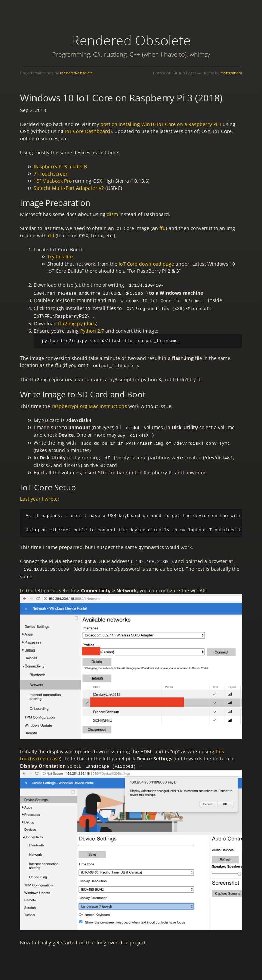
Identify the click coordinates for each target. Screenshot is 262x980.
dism (112, 214)
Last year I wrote (39, 495)
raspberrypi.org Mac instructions (89, 404)
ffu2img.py (70, 322)
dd (51, 235)
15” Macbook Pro (53, 181)
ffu (163, 228)
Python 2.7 (92, 329)
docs (91, 322)
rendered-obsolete (76, 73)
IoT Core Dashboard (88, 131)
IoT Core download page (146, 264)
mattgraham (231, 73)
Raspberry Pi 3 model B (60, 166)
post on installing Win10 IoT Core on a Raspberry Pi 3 (161, 124)
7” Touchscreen (51, 174)
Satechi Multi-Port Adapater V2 (69, 188)
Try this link (61, 257)
